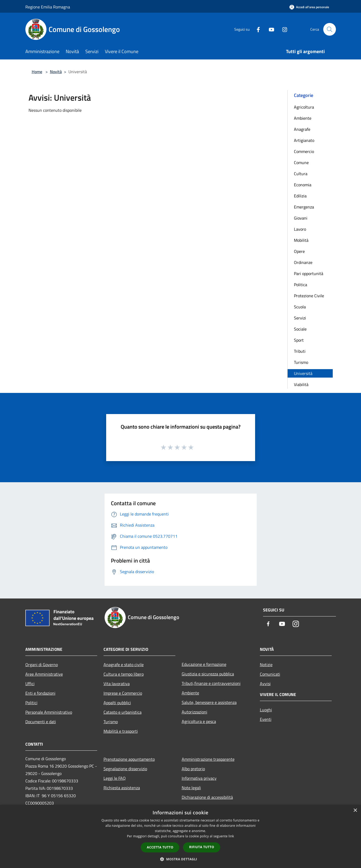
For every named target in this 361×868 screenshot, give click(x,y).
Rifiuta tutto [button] (202, 847)
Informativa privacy (199, 778)
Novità (56, 72)
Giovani (301, 218)
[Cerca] (330, 29)
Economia (303, 185)
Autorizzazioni (194, 712)
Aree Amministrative (44, 674)
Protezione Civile (309, 296)
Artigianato (304, 140)
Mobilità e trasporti (121, 731)
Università (303, 373)
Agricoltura (304, 107)
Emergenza (304, 207)
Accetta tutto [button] (160, 847)
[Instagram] (283, 29)
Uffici (30, 684)
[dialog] (180, 836)
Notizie (266, 665)
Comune (301, 163)
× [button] (355, 811)
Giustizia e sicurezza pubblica (208, 674)
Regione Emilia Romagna (48, 7)
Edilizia (300, 196)
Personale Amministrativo (49, 712)
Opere (299, 251)
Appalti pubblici (117, 703)
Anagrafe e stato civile (124, 665)
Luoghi (266, 710)
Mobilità (301, 240)
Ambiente (303, 118)
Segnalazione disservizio (125, 769)
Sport (299, 340)
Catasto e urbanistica (123, 712)
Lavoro (300, 229)
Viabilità (301, 384)
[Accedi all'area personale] (309, 7)
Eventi (266, 719)
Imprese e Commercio (123, 693)
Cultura (301, 174)
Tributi (300, 351)
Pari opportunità (309, 273)
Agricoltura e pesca (199, 721)
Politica (301, 285)
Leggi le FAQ (115, 778)
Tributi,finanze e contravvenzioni (211, 683)
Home (37, 72)
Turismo (301, 362)
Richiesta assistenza (122, 788)
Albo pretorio (193, 769)
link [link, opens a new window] (231, 836)
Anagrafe (302, 129)
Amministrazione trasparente (208, 759)
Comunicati (270, 674)
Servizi (300, 318)
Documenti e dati (41, 722)
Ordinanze (303, 262)
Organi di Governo (42, 665)
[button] (181, 859)
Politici (31, 703)
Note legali (191, 788)
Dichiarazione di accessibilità (207, 797)
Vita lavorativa (117, 684)
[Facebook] (256, 29)
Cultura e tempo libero (124, 674)
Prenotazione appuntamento (129, 759)
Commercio (304, 151)
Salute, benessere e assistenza (209, 702)
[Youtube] (269, 29)
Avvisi (265, 684)
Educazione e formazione (204, 664)
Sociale (300, 329)
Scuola (300, 307)
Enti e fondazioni (40, 693)
